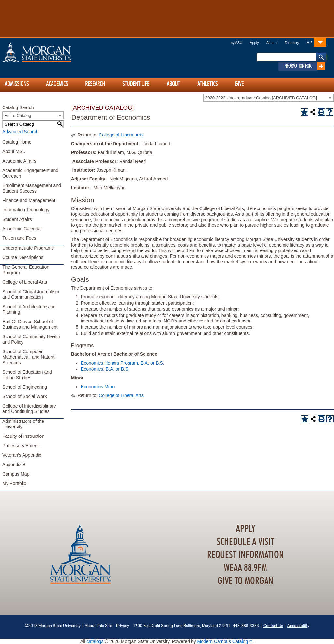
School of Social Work (25, 396)
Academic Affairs (19, 161)
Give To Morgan (245, 581)
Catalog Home (17, 142)
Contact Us (273, 626)
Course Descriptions (23, 257)
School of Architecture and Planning (29, 309)
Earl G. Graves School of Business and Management (30, 324)
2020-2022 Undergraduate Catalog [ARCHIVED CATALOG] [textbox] (261, 98)
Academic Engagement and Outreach (30, 173)
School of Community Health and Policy (31, 339)
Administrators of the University (23, 424)
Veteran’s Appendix (22, 455)
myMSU (236, 43)
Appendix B (14, 465)
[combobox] (268, 98)
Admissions (17, 84)
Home (50, 52)
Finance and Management (29, 200)
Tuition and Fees (19, 238)
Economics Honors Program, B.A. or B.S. (123, 363)
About (173, 84)
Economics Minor (98, 387)
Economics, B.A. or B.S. (105, 369)
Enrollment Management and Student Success (32, 188)
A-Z (310, 43)
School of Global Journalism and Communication (31, 294)
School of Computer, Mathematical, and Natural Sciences (29, 357)
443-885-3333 (246, 626)
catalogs (95, 641)
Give (239, 84)
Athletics (207, 84)
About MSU (14, 151)
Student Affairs (17, 219)
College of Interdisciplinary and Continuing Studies (29, 409)
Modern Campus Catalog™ (225, 641)
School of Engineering (25, 387)
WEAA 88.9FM (245, 568)
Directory (292, 43)
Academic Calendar (22, 229)
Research (95, 84)
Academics (57, 84)
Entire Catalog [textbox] (18, 115)
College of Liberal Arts (25, 282)
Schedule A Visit (245, 542)
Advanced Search (20, 132)
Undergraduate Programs (28, 248)
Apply (254, 43)
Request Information (245, 555)
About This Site (98, 626)
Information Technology (26, 210)
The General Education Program (26, 270)
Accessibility (298, 626)
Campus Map (16, 474)
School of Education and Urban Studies (27, 375)
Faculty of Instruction (23, 436)
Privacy (122, 626)
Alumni (272, 43)
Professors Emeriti (21, 446)
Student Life (136, 84)
